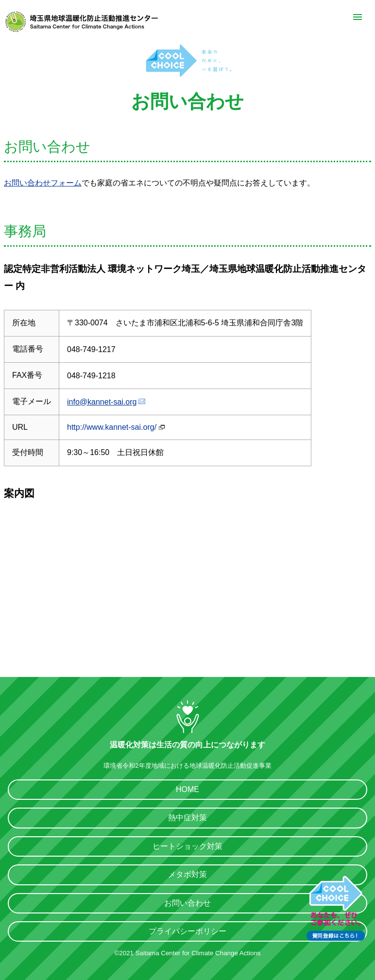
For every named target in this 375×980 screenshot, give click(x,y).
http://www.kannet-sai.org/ (112, 427)
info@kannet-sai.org (102, 402)
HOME (187, 789)
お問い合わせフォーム (43, 183)
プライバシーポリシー (187, 931)
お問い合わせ (187, 903)
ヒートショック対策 (187, 846)
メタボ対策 (187, 874)
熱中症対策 (187, 818)
